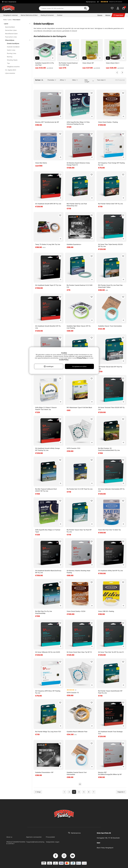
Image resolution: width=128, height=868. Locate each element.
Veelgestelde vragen (53, 842)
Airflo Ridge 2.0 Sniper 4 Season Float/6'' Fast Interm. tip (46, 408)
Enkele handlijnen (13, 43)
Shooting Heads (12, 60)
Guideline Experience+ (74, 244)
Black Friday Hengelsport (105, 848)
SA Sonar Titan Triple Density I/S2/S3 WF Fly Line (110, 245)
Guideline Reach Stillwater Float (77, 732)
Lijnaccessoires (10, 73)
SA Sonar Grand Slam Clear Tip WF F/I (79, 652)
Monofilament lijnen (11, 34)
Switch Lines (11, 50)
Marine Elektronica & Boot (29, 15)
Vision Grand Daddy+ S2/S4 (76, 611)
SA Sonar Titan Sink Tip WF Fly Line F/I (111, 652)
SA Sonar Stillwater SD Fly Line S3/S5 (48, 652)
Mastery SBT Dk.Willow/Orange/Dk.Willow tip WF (110, 773)
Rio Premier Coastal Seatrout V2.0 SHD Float (68, 64)
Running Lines (12, 53)
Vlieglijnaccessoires (13, 67)
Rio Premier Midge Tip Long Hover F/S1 (48, 732)
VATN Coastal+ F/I (73, 693)
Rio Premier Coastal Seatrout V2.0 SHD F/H (80, 286)
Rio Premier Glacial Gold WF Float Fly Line (110, 368)
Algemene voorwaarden (34, 837)
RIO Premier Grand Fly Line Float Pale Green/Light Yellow (110, 286)
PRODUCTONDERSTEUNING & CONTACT (16, 843)
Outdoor (60, 15)
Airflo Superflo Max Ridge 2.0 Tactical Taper (48, 531)
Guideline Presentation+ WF (44, 772)
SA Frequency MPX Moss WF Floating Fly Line (48, 692)
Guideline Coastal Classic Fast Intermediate (77, 773)
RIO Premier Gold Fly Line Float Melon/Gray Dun (77, 205)
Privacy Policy (81, 358)
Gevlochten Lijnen (11, 30)
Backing (10, 57)
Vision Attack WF (88, 63)
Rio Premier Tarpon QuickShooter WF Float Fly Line (110, 692)
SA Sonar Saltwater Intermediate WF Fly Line (111, 490)
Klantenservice (91, 2)
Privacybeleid (50, 837)
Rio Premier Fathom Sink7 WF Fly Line (110, 204)
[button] (111, 2)
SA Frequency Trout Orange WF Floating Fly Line (111, 164)
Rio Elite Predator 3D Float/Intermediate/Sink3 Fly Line (109, 449)
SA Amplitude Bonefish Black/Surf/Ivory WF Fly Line (48, 572)
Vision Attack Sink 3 (113, 63)
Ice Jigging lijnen (11, 70)
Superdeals (118, 15)
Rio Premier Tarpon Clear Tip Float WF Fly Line (79, 531)
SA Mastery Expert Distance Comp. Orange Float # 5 (78, 164)
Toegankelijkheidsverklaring (35, 842)
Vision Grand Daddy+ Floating (108, 122)
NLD (10, 2)
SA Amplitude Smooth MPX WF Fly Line (48, 204)
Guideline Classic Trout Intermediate (110, 326)
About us (9, 837)
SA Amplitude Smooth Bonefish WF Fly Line (48, 327)
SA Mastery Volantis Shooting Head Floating (78, 572)
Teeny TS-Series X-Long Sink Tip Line (48, 244)
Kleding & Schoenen (47, 15)
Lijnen (10, 20)
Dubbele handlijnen (13, 47)
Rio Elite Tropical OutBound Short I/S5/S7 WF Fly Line (46, 490)
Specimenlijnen (10, 27)
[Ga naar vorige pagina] (38, 792)
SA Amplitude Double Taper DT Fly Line (48, 285)
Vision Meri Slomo (41, 163)
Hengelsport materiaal (10, 15)
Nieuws (100, 15)
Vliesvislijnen (16, 20)
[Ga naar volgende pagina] (121, 792)
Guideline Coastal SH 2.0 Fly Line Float (44, 64)
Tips (8, 63)
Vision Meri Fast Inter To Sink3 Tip (109, 530)
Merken (108, 15)
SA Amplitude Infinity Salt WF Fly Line (110, 571)
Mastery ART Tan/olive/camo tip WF (47, 122)
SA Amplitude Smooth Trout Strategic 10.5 (110, 733)
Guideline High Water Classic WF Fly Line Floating (79, 327)
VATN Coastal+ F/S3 (73, 448)
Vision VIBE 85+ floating (106, 611)
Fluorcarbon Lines (11, 37)
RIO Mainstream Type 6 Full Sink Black (79, 407)
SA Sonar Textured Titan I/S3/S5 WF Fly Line (111, 408)
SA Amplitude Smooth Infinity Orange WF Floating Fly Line (47, 449)
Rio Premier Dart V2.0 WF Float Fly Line (80, 489)
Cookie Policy (64, 360)
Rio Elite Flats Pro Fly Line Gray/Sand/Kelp (44, 612)
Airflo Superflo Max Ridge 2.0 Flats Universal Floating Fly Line (78, 123)
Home (5, 20)
